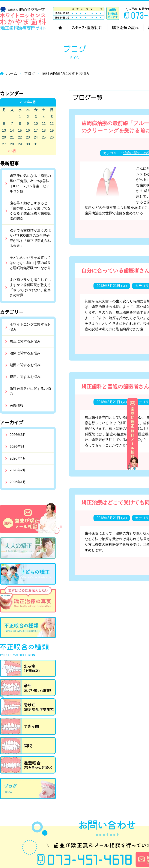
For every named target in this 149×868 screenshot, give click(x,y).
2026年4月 (18, 458)
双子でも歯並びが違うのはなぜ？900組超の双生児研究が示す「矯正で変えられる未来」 (30, 238)
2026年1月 (18, 482)
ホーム (60, 28)
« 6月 (12, 151)
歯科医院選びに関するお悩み (30, 391)
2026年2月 (18, 470)
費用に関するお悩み (25, 377)
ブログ (30, 74)
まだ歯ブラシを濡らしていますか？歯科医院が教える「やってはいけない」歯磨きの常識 (30, 287)
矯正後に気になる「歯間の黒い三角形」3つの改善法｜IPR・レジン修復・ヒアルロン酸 (30, 183)
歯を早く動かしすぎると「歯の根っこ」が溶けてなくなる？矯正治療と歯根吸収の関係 (30, 211)
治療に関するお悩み (25, 353)
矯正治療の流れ (125, 28)
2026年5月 (18, 447)
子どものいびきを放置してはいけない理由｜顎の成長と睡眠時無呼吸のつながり (30, 263)
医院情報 (17, 406)
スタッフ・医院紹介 (87, 28)
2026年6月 (18, 435)
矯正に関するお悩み (25, 341)
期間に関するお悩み (25, 365)
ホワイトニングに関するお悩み (30, 327)
